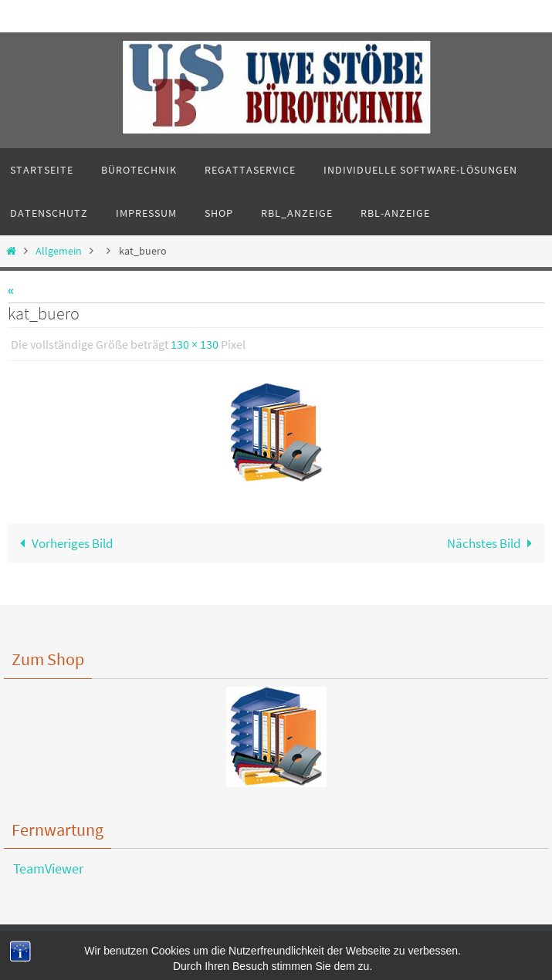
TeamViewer (44, 868)
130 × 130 (195, 344)
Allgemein (59, 251)
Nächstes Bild (493, 543)
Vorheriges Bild (63, 543)
